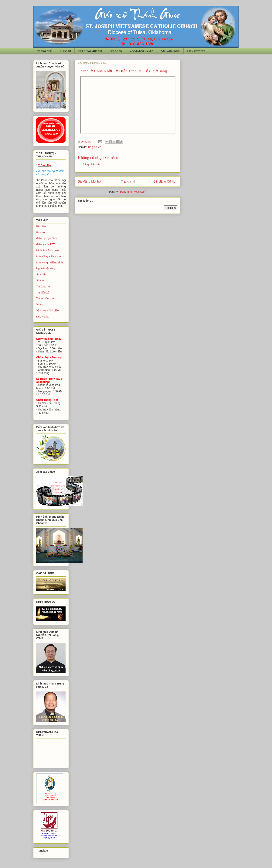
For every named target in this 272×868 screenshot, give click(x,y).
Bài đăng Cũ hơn (165, 182)
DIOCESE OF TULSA (141, 51)
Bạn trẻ (41, 232)
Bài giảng (42, 226)
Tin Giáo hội (43, 286)
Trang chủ (128, 182)
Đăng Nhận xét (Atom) (133, 192)
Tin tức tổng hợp (46, 298)
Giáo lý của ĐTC (46, 244)
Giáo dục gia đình (47, 238)
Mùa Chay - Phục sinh (49, 256)
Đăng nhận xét (91, 164)
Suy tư (40, 280)
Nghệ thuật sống (46, 268)
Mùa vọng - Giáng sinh (50, 262)
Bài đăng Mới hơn (90, 182)
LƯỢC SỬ (65, 51)
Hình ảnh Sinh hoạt (48, 250)
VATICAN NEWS (170, 51)
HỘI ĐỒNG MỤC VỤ (90, 51)
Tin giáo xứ (94, 147)
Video (40, 304)
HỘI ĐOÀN (116, 51)
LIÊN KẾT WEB (196, 51)
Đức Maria (42, 317)
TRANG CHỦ (45, 51)
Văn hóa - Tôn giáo (48, 310)
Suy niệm (42, 274)
